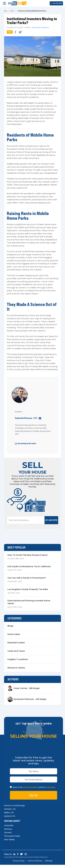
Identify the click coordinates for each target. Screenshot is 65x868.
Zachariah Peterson (40, 27)
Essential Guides (16, 646)
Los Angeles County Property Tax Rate (28, 592)
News (12, 11)
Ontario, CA (10, 812)
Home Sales (14, 638)
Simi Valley (9, 843)
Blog (6, 11)
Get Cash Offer (51, 523)
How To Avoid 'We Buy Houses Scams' (28, 558)
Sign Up (34, 798)
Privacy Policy (18, 864)
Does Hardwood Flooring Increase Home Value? (29, 605)
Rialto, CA (9, 816)
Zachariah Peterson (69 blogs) (27, 703)
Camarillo (9, 829)
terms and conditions (31, 790)
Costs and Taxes (16, 654)
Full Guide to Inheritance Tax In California (29, 570)
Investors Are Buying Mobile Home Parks (32, 11)
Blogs (10, 629)
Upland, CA (10, 819)
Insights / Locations (18, 663)
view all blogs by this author (26, 446)
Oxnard (8, 836)
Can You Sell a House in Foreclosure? (27, 581)
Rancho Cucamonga (14, 809)
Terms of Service (35, 864)
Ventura (8, 832)
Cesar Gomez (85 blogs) (23, 692)
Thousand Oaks (12, 839)
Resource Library (16, 671)
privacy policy (50, 790)
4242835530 (56, 3)
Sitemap (49, 864)
